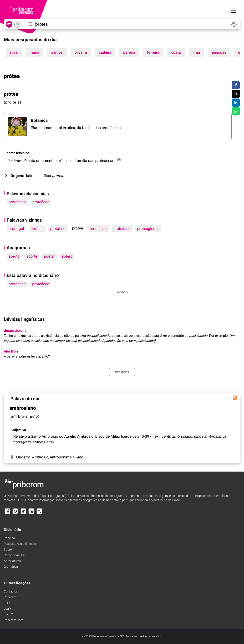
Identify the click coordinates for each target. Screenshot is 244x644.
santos (57, 52)
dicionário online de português (103, 496)
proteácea (41, 202)
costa (176, 52)
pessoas (219, 52)
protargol (16, 229)
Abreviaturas (12, 561)
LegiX (8, 609)
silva (14, 52)
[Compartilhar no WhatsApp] (236, 111)
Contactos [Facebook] (11, 592)
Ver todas (122, 372)
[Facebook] (7, 513)
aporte (32, 256)
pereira (129, 52)
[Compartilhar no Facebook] (236, 85)
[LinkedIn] (31, 513)
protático (58, 229)
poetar (50, 256)
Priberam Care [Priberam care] (13, 620)
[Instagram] (15, 513)
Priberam (10, 597)
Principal (10, 538)
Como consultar (15, 555)
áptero (67, 256)
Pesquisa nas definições (20, 544)
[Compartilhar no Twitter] (236, 94)
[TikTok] (23, 513)
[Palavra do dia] (235, 398)
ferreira (153, 52)
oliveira (81, 52)
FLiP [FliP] (7, 603)
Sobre (8, 550)
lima (196, 52)
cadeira (105, 52)
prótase (37, 229)
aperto (14, 256)
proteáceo (17, 202)
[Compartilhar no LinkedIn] (236, 103)
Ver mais (122, 292)
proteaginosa (148, 229)
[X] (39, 513)
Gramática (11, 567)
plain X (8, 615)
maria (34, 52)
